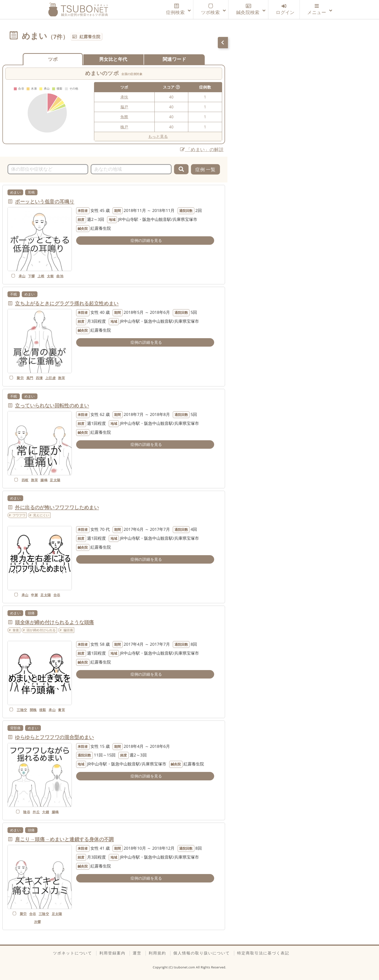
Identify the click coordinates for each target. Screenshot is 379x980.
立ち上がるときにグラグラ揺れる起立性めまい (67, 303)
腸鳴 (44, 480)
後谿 (43, 710)
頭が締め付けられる (41, 630)
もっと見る (158, 136)
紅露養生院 (90, 37)
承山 (22, 276)
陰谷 (27, 812)
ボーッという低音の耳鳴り (45, 201)
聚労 (20, 378)
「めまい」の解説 (202, 149)
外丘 (36, 812)
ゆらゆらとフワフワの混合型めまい (54, 737)
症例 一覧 (205, 169)
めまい (15, 192)
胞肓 (62, 378)
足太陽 (55, 480)
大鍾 (46, 812)
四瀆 (39, 378)
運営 (137, 953)
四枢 (25, 480)
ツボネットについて (73, 953)
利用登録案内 (112, 953)
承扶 (124, 97)
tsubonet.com (185, 967)
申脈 (34, 595)
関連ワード (174, 59)
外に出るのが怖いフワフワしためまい (57, 507)
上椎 (41, 276)
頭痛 (31, 613)
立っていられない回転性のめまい (52, 405)
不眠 (14, 294)
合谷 (57, 595)
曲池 (60, 276)
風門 (30, 378)
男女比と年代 (113, 59)
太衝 (50, 276)
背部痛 (15, 728)
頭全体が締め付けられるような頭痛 (54, 622)
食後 (16, 630)
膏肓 (62, 710)
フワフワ (19, 515)
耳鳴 (31, 192)
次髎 (38, 922)
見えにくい (41, 515)
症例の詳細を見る (146, 240)
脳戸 (124, 107)
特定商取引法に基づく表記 (263, 953)
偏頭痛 (68, 630)
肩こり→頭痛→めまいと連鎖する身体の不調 (64, 839)
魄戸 (124, 127)
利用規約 (157, 953)
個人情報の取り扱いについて (202, 953)
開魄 (33, 710)
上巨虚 (50, 378)
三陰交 (22, 710)
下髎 (32, 276)
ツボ (53, 59)
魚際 (124, 117)
